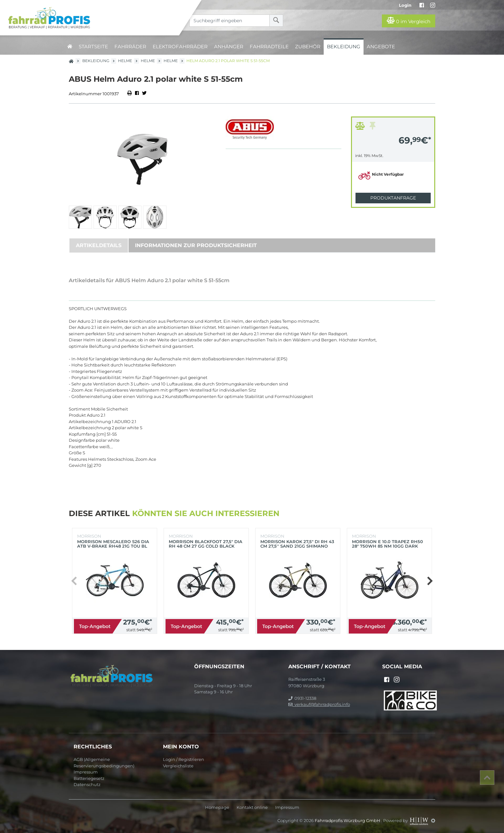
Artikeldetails (99, 245)
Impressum (86, 772)
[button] (430, 581)
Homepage (217, 807)
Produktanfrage (393, 198)
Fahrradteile (269, 46)
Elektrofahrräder (180, 46)
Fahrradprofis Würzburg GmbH (348, 820)
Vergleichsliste (178, 766)
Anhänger (229, 46)
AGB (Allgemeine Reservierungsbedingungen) (104, 763)
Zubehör (308, 46)
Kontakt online (252, 807)
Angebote (381, 46)
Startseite (93, 46)
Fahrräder (130, 46)
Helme (125, 61)
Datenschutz (87, 784)
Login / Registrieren (184, 759)
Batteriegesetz (89, 778)
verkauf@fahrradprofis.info (319, 704)
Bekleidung (344, 46)
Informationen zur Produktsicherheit (196, 245)
